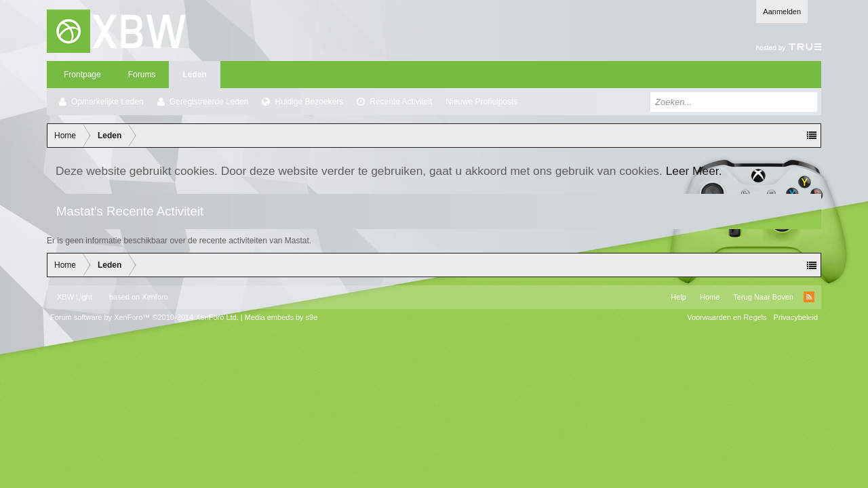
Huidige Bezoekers (309, 102)
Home (710, 297)
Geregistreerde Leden (209, 102)
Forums (142, 75)
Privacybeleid (796, 317)
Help (678, 297)
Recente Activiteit (401, 102)
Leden (194, 75)
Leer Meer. (694, 171)
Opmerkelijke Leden (107, 102)
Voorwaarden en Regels (727, 317)
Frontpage (82, 75)
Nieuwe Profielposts (481, 102)
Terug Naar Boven (763, 297)
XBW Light (75, 297)
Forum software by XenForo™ (144, 317)
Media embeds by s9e (281, 317)
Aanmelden (782, 12)
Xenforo (155, 297)
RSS (809, 297)
